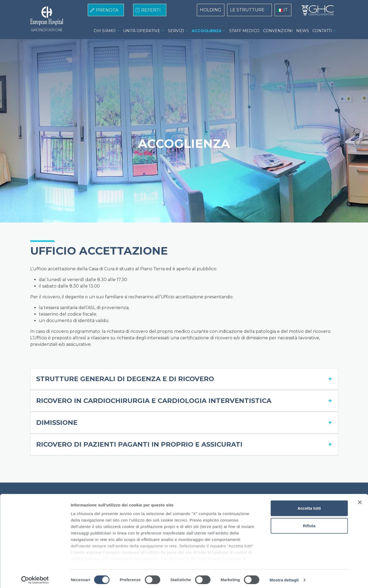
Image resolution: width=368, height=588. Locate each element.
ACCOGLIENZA (207, 31)
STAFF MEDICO (244, 31)
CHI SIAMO (105, 31)
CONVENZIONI (278, 31)
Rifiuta (309, 523)
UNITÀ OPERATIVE (142, 31)
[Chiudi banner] (360, 500)
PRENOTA (107, 10)
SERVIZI (176, 31)
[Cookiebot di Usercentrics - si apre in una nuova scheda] (35, 577)
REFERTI (151, 10)
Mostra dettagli (284, 577)
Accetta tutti (309, 506)
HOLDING (211, 10)
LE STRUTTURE (247, 10)
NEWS (303, 31)
